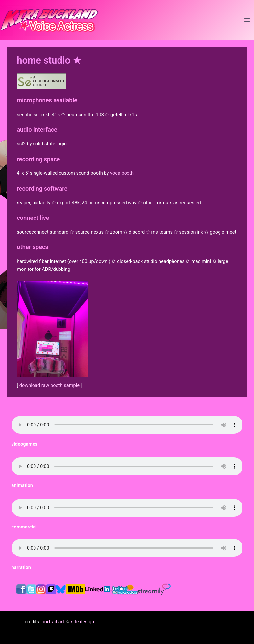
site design (82, 622)
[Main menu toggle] (247, 20)
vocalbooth (122, 173)
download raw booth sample (49, 385)
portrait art (53, 622)
